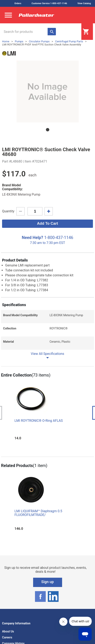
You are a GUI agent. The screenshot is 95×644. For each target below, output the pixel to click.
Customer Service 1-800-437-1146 (49, 3)
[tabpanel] (47, 91)
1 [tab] (48, 130)
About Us (8, 631)
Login (71, 32)
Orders (18, 3)
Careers (7, 637)
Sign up (47, 582)
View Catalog (84, 3)
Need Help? (32, 238)
